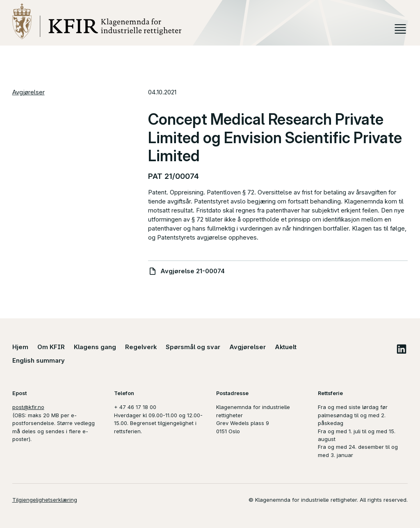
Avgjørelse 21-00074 (193, 271)
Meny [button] (401, 29)
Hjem (20, 347)
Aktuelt (286, 347)
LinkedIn (401, 349)
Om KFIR (51, 347)
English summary (39, 361)
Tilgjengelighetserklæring (45, 500)
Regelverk (141, 347)
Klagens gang (95, 347)
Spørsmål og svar (193, 347)
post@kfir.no (28, 407)
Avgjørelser (29, 92)
